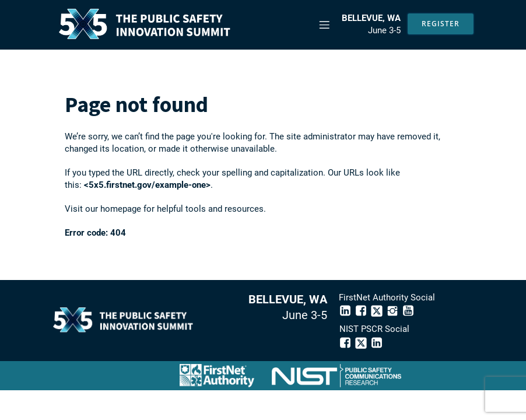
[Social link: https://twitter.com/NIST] (362, 343)
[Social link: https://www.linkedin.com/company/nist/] (378, 343)
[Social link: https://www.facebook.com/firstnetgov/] (362, 311)
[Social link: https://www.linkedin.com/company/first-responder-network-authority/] (347, 311)
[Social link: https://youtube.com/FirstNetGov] (410, 311)
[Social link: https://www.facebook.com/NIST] (347, 343)
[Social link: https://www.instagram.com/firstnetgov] (394, 311)
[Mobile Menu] (324, 24)
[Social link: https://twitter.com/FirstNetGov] (378, 311)
